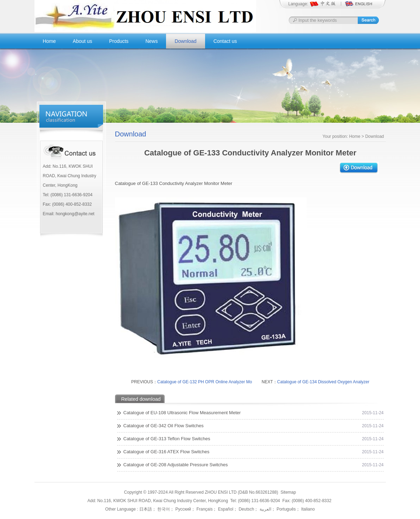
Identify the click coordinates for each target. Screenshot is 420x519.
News (151, 41)
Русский (183, 509)
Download (185, 41)
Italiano (307, 509)
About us (82, 41)
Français (204, 509)
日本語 (146, 509)
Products (119, 41)
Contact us (225, 41)
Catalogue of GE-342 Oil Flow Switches (164, 426)
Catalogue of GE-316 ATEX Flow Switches (167, 452)
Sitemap (288, 492)
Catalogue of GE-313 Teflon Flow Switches (167, 439)
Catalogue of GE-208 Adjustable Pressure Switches (176, 465)
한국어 (163, 509)
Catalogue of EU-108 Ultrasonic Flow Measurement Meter (182, 413)
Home (49, 41)
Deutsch (246, 509)
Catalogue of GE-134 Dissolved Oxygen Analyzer (323, 382)
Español (225, 509)
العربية (265, 509)
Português (286, 509)
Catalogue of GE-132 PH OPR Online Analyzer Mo (205, 382)
